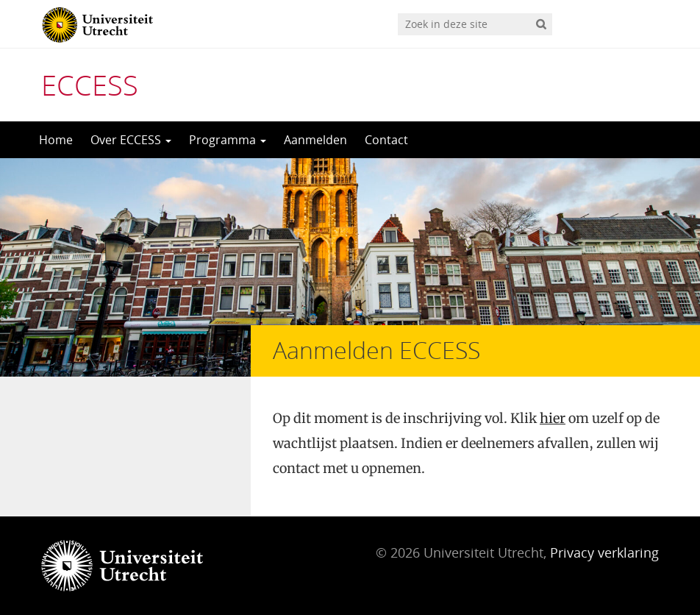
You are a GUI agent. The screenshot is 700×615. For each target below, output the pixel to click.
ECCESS (90, 85)
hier (553, 418)
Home (56, 140)
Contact (386, 140)
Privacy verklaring (604, 552)
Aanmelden (315, 140)
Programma (228, 140)
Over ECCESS (131, 140)
